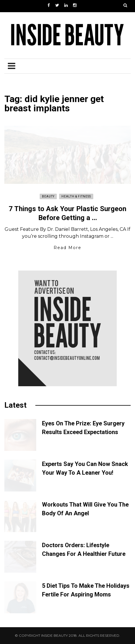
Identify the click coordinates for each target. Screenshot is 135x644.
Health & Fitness (76, 196)
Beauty (48, 196)
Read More (67, 248)
